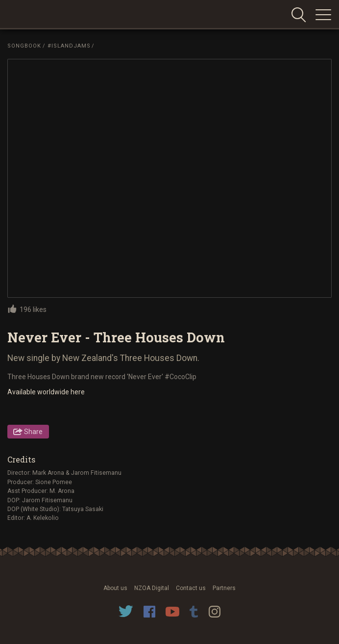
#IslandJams (69, 46)
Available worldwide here (46, 392)
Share (33, 432)
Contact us (191, 588)
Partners (224, 588)
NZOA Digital (152, 588)
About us (115, 588)
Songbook (24, 46)
